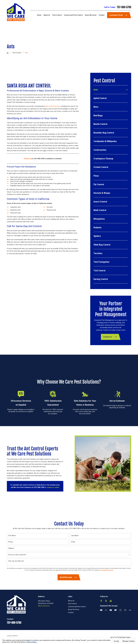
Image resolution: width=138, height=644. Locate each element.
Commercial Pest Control (77, 607)
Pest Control (72, 604)
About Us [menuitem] (47, 15)
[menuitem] (111, 90)
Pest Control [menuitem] (57, 15)
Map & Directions (44, 606)
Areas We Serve (74, 609)
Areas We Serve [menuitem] (91, 15)
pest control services (53, 106)
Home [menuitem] (39, 15)
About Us (71, 601)
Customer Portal (118, 15)
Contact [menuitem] (102, 15)
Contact (71, 612)
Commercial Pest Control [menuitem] (73, 15)
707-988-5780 (124, 7)
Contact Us (110, 337)
